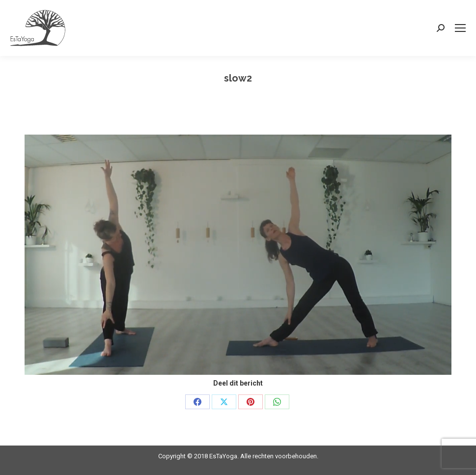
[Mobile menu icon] (460, 28)
